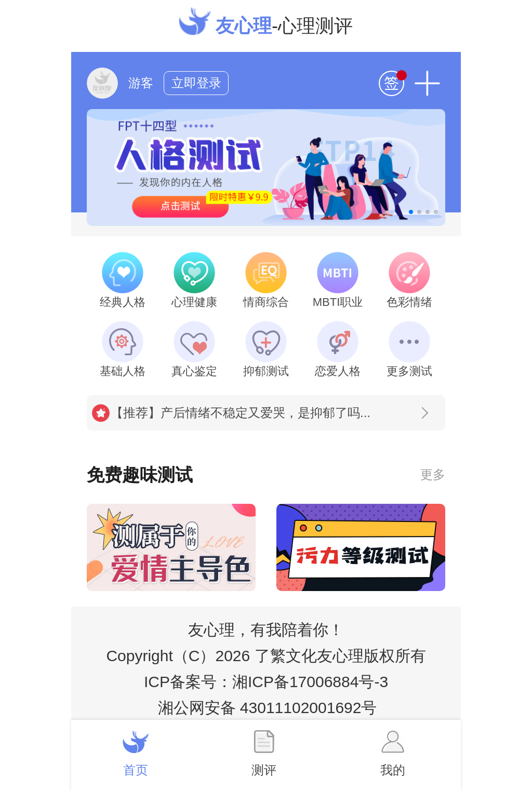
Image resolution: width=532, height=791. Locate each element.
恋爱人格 (338, 349)
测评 (264, 754)
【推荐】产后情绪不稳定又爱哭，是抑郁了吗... (269, 413)
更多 (433, 474)
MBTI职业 (338, 280)
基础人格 (123, 349)
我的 (393, 754)
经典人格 (123, 280)
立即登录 (196, 83)
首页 (136, 754)
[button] (411, 212)
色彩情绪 (409, 280)
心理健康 (194, 280)
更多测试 (409, 349)
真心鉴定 (194, 349)
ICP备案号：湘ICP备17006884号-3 (266, 682)
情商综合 (266, 280)
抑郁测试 (266, 349)
